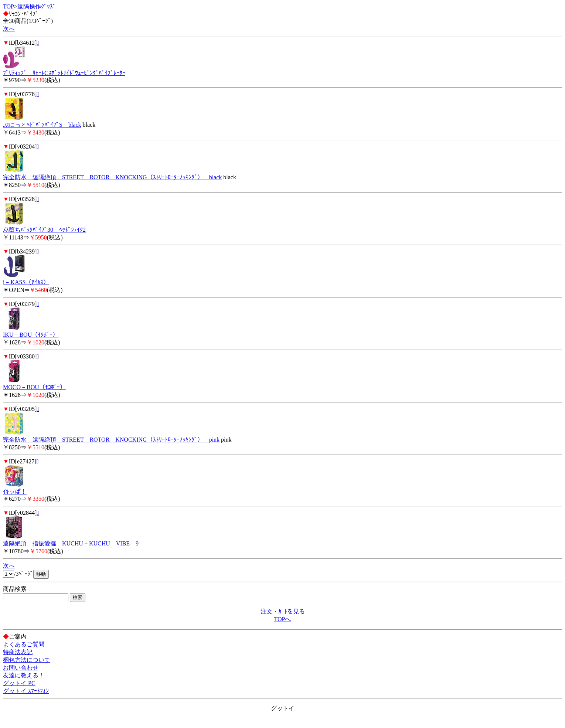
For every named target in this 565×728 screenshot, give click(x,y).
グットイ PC (19, 683)
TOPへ (283, 619)
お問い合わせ (21, 668)
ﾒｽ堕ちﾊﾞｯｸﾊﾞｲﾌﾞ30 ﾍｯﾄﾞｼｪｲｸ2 (44, 230)
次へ (9, 29)
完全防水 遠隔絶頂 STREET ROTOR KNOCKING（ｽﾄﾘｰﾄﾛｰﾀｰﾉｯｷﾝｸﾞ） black (112, 177)
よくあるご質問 (24, 644)
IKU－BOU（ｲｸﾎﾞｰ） (31, 335)
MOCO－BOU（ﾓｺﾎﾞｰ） (34, 387)
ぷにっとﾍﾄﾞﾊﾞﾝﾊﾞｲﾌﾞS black (42, 125)
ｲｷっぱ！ (15, 492)
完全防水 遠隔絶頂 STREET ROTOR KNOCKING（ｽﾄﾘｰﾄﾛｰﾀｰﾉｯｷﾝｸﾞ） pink (111, 440)
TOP (8, 6)
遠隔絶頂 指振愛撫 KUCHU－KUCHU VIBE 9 (71, 543)
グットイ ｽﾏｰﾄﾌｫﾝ (26, 691)
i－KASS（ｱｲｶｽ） (26, 282)
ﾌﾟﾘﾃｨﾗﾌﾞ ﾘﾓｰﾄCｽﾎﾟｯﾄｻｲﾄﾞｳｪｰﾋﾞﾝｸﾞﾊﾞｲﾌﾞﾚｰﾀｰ (64, 73)
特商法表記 (18, 652)
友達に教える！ (24, 675)
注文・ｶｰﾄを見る (283, 611)
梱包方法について (27, 660)
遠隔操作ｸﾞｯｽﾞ (37, 6)
